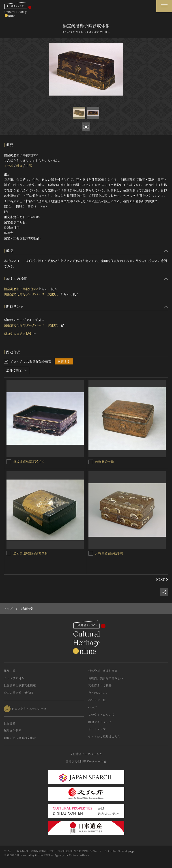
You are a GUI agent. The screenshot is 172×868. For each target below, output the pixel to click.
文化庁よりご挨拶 (100, 685)
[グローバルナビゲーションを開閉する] (164, 6)
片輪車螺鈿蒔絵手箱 (109, 553)
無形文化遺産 (13, 730)
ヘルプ (93, 707)
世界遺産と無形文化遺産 (20, 685)
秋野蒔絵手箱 (105, 462)
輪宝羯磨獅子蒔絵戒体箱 (21, 289)
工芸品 (9, 166)
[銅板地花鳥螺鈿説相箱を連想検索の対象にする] (9, 462)
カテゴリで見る (14, 678)
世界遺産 (10, 723)
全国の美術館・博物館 (18, 693)
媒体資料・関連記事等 (103, 671)
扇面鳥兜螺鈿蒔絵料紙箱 (30, 553)
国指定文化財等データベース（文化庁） (32, 294)
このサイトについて (101, 714)
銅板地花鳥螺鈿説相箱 (29, 462)
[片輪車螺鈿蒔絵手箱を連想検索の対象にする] (91, 553)
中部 (29, 166)
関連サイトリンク (100, 722)
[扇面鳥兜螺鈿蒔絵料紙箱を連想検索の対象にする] (9, 553)
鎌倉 (19, 166)
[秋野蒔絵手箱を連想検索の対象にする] (91, 462)
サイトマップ (97, 729)
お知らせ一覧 (97, 700)
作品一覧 (10, 671)
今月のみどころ (98, 693)
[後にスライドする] (162, 580)
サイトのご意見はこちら (104, 736)
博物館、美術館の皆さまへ (106, 678)
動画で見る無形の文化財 (20, 738)
